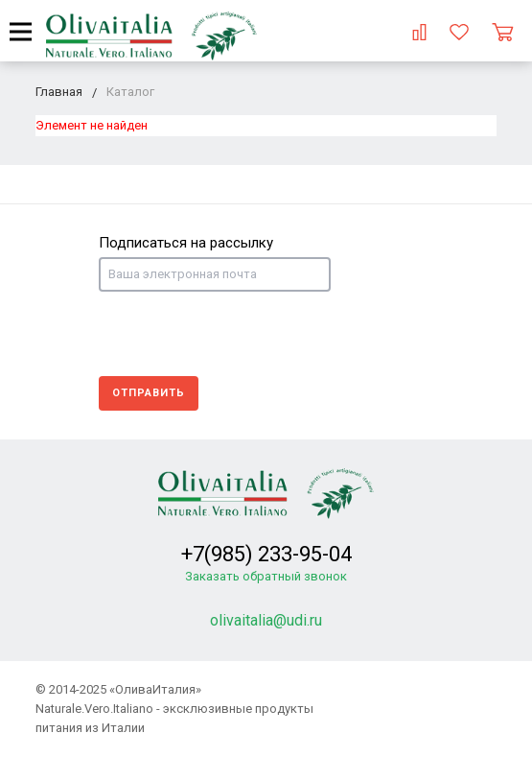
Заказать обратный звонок (266, 576)
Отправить (149, 393)
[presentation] (244, 334)
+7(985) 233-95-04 (266, 554)
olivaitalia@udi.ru (266, 620)
